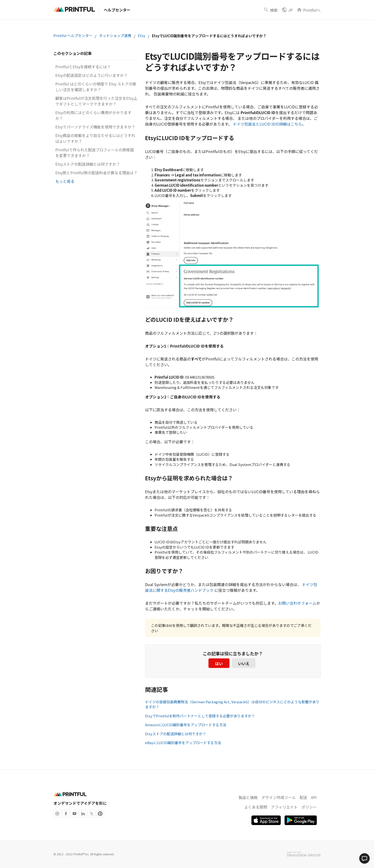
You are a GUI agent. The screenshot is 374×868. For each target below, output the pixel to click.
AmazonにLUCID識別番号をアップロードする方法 (186, 725)
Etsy (142, 35)
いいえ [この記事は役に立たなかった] (244, 663)
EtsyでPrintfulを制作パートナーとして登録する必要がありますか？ (200, 716)
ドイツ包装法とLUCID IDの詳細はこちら (267, 124)
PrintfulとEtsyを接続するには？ (83, 67)
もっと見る (65, 181)
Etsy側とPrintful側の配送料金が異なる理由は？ (96, 173)
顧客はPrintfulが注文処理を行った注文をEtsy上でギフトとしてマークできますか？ (96, 101)
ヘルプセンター (117, 10)
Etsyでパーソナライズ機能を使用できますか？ (95, 127)
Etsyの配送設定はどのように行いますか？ (91, 75)
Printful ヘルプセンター (73, 35)
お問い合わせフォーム (297, 603)
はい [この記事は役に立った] (219, 663)
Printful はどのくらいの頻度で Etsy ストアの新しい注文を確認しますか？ (96, 87)
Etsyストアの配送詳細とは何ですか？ (88, 164)
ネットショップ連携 (115, 35)
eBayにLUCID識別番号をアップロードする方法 (183, 743)
